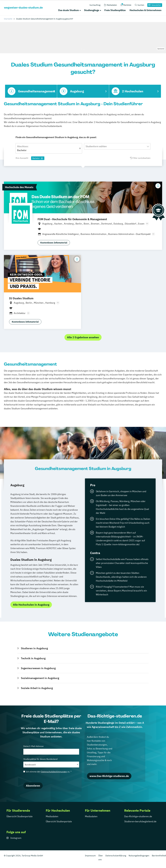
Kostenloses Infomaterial (54, 243)
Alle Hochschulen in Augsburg (31, 605)
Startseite (8, 19)
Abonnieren (33, 786)
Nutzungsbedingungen (139, 856)
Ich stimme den (47, 772)
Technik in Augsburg (33, 658)
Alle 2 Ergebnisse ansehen (83, 337)
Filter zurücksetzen (140, 158)
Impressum (90, 856)
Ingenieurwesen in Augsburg (38, 668)
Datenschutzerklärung (116, 856)
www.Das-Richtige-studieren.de (109, 776)
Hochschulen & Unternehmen (146, 10)
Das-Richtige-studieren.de (138, 816)
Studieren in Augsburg (34, 648)
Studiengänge (92, 10)
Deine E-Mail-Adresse (51, 750)
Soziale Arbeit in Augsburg (37, 688)
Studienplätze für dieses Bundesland (51, 763)
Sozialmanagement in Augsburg (40, 678)
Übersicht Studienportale (20, 816)
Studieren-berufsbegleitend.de (140, 821)
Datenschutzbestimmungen (54, 772)
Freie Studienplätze (115, 10)
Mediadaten (52, 816)
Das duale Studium (69, 10)
